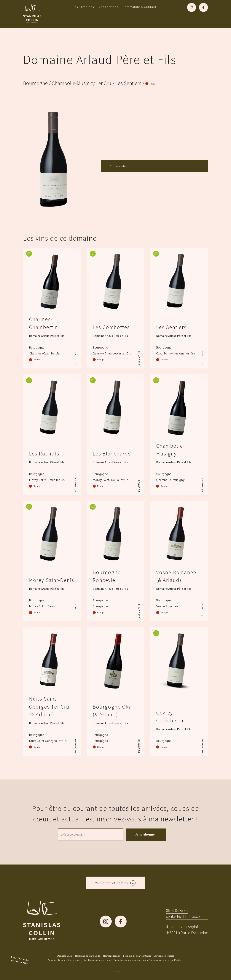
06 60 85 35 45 (177, 910)
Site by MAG (116, 971)
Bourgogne (35, 83)
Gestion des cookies (164, 956)
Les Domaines (83, 7)
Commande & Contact (140, 7)
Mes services (108, 7)
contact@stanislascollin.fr (187, 916)
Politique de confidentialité (137, 956)
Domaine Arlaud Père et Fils (100, 59)
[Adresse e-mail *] (90, 835)
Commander (118, 166)
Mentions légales (112, 956)
